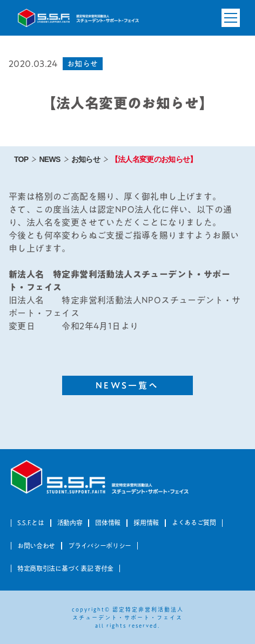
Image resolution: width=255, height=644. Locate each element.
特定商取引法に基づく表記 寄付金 (65, 568)
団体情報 (108, 523)
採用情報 (146, 523)
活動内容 (70, 523)
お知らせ (86, 159)
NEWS (49, 159)
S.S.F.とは (31, 523)
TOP (21, 159)
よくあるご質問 (194, 523)
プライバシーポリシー (100, 546)
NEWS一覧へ (127, 385)
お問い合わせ (36, 546)
